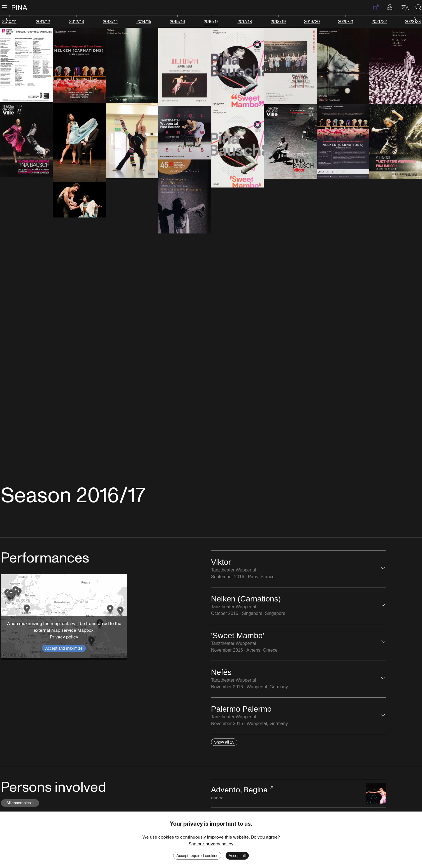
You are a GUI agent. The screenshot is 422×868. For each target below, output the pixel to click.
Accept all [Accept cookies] (237, 856)
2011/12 (43, 22)
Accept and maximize (64, 648)
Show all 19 (224, 742)
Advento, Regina (239, 790)
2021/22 (379, 22)
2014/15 (144, 22)
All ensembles (22, 803)
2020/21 (346, 22)
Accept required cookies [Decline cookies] (197, 856)
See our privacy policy (211, 844)
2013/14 (110, 22)
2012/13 (77, 22)
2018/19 (278, 22)
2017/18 (245, 22)
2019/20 (312, 22)
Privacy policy (64, 637)
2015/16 (177, 22)
